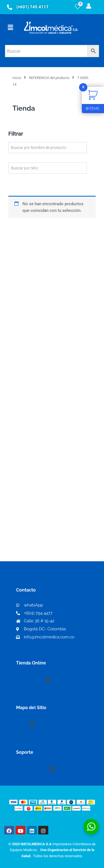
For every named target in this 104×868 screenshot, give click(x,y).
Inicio (17, 78)
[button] (10, 27)
